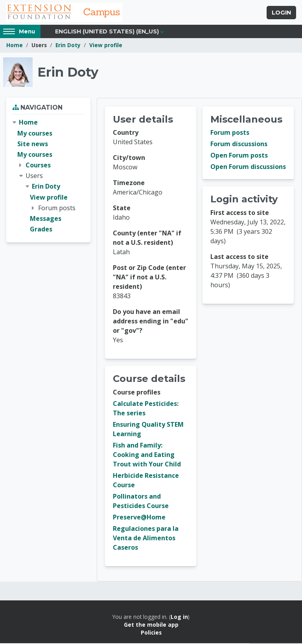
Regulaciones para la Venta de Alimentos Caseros (146, 539)
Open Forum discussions (248, 168)
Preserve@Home (139, 518)
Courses (38, 166)
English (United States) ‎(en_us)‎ (107, 32)
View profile (106, 46)
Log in (179, 617)
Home (15, 46)
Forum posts (230, 134)
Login (281, 13)
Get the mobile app (151, 625)
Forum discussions (239, 145)
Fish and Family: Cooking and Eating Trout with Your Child (147, 455)
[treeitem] (48, 177)
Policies (151, 634)
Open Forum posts (239, 156)
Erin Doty (68, 46)
